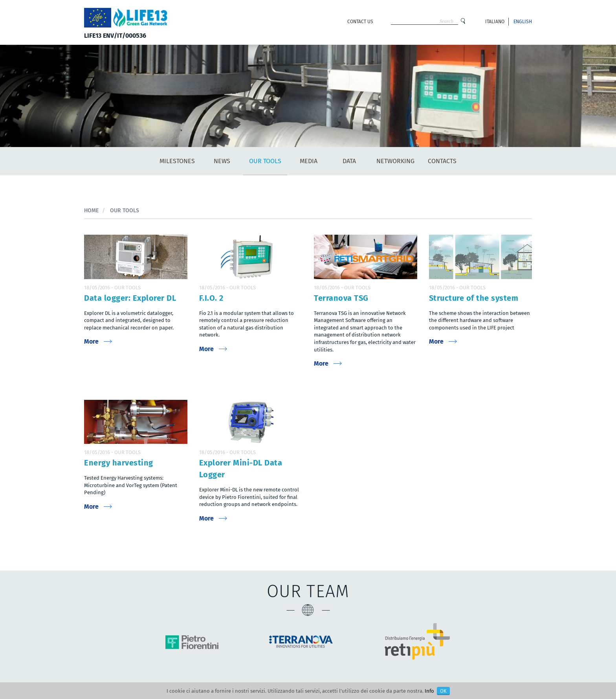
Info (429, 691)
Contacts (442, 161)
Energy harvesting (119, 463)
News (222, 161)
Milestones (177, 161)
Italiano (495, 22)
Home (91, 211)
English (523, 22)
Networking (395, 161)
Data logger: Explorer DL (130, 298)
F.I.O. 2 (211, 298)
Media (309, 161)
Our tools (265, 161)
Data (349, 161)
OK (443, 691)
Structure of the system (474, 298)
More (91, 341)
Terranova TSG (341, 298)
